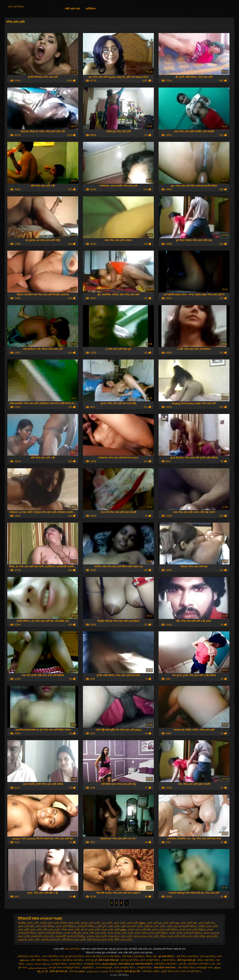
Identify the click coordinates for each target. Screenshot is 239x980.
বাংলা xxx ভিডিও (208, 956)
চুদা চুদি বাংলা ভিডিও (75, 956)
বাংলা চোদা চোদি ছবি (139, 930)
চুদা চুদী (45, 971)
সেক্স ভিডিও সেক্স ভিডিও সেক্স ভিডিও (67, 960)
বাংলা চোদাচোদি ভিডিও (50, 933)
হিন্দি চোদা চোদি (123, 940)
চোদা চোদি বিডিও (45, 926)
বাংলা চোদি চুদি (73, 933)
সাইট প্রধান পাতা (72, 9)
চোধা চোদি (113, 926)
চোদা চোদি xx (154, 923)
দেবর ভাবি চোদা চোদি (30, 930)
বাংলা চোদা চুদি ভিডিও (191, 971)
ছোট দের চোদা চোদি (132, 926)
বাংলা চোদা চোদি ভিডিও (192, 930)
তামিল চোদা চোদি (208, 926)
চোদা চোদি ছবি (26, 926)
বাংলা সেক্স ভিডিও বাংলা (53, 956)
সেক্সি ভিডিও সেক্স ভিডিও (29, 956)
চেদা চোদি (107, 923)
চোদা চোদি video (136, 923)
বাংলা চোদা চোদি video (114, 930)
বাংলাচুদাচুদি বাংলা (92, 964)
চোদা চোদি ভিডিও (16, 7)
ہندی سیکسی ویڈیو (38, 968)
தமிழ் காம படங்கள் (97, 971)
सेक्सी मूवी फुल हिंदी (132, 971)
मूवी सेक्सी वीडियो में (167, 956)
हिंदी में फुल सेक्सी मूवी (187, 960)
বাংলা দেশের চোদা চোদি (120, 933)
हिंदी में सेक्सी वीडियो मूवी (109, 960)
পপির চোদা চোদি (70, 930)
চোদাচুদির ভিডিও (60, 964)
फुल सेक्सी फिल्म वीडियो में (142, 964)
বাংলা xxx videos (77, 971)
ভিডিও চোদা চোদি (170, 937)
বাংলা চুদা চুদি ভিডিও (130, 960)
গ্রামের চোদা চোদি (90, 923)
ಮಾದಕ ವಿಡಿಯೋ (109, 964)
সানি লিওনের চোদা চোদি (100, 940)
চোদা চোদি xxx (171, 923)
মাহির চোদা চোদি (208, 937)
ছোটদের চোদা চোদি (155, 926)
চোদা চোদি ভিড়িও (66, 926)
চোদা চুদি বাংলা (55, 968)
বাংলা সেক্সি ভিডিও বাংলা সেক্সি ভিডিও (103, 956)
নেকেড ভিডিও (76, 964)
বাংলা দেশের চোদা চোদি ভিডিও (151, 933)
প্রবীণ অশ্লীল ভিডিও (40, 960)
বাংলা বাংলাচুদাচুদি (104, 968)
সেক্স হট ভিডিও (169, 960)
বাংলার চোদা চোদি (97, 937)
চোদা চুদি (182, 964)
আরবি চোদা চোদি (50, 923)
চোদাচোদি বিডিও (86, 926)
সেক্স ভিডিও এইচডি (151, 971)
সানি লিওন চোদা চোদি (73, 940)
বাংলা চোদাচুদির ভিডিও (125, 968)
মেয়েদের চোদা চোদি (29, 940)
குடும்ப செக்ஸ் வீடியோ (39, 964)
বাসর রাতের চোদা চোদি (146, 937)
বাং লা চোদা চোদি (90, 930)
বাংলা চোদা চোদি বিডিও (165, 930)
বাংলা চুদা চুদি (91, 960)
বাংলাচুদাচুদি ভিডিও (72, 968)
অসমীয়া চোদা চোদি (28, 923)
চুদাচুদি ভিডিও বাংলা (170, 971)
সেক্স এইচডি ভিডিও (186, 968)
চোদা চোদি (119, 923)
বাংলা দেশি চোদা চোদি (94, 933)
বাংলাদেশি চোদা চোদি (42, 937)
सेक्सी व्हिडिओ (124, 964)
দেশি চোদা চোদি (51, 930)
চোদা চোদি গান (206, 923)
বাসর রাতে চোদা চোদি (120, 937)
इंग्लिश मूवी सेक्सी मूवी (59, 971)
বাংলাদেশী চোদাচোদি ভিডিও (70, 937)
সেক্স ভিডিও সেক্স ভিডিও (187, 956)
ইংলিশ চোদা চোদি (70, 923)
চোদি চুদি (101, 926)
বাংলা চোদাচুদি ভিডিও (150, 960)
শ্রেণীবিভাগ (91, 9)
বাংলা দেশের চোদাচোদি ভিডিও (186, 933)
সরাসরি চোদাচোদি (51, 940)
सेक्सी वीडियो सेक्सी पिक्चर (165, 968)
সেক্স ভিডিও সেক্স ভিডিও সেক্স (201, 964)
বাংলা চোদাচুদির (116, 971)
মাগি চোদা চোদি (189, 937)
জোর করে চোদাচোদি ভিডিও (182, 926)
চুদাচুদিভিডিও (89, 968)
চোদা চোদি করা (189, 923)
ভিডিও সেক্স (151, 956)
